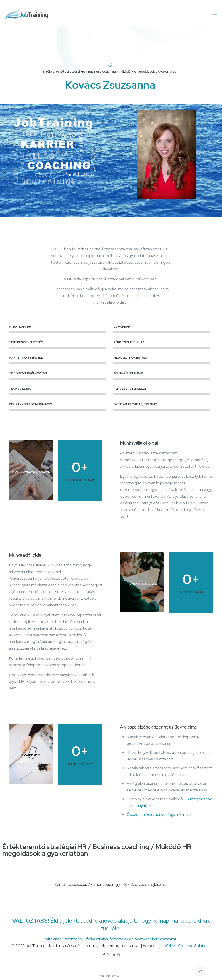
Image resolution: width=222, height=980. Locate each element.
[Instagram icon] (118, 955)
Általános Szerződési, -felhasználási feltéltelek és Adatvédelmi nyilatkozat (111, 939)
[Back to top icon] (201, 971)
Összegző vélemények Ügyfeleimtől (159, 814)
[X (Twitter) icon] (109, 955)
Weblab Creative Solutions (188, 946)
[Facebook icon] (104, 955)
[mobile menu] (215, 13)
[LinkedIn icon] (113, 955)
